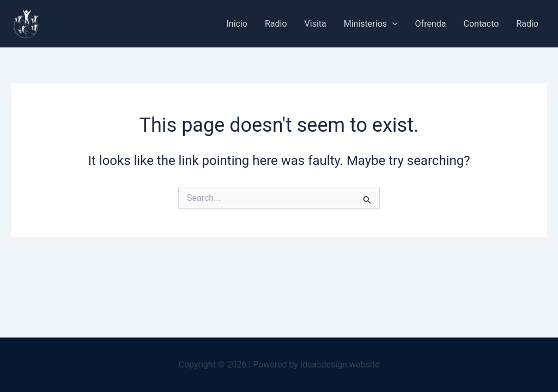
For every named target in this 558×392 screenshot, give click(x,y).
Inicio (237, 24)
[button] (392, 24)
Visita (316, 24)
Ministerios (371, 24)
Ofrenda (431, 24)
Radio (276, 24)
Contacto (481, 24)
